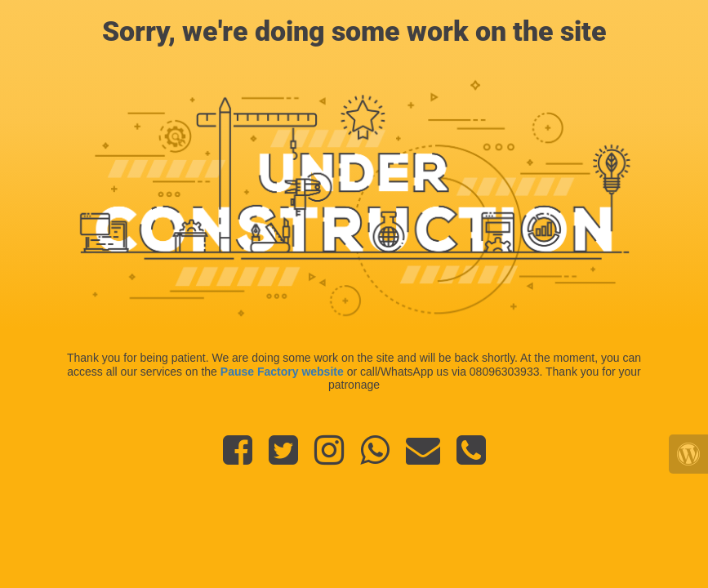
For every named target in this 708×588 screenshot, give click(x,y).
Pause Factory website (282, 372)
